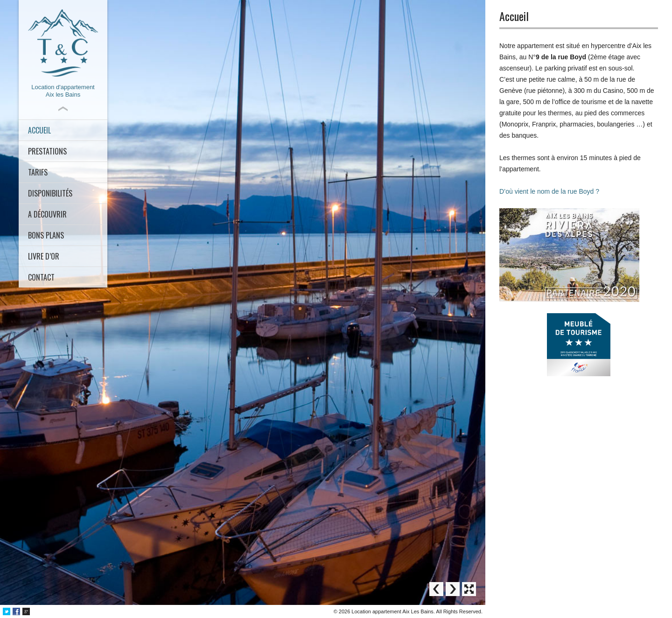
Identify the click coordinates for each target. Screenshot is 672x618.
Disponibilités (50, 193)
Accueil (39, 130)
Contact (41, 277)
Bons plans (46, 235)
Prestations (47, 151)
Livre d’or (44, 256)
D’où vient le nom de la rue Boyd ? (549, 191)
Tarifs (38, 172)
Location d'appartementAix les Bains (63, 54)
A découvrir (47, 214)
